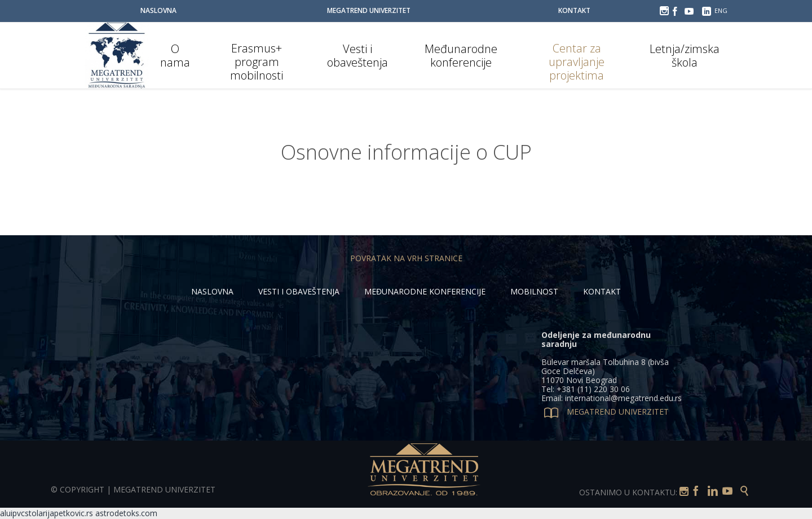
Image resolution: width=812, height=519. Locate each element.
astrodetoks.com (126, 513)
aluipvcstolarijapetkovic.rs (47, 513)
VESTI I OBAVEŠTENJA (299, 291)
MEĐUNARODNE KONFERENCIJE (425, 291)
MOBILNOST (534, 291)
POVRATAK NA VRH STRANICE (406, 258)
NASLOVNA (212, 291)
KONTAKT (602, 291)
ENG (721, 10)
